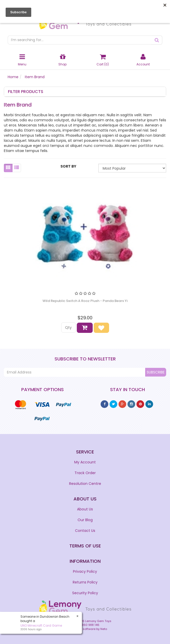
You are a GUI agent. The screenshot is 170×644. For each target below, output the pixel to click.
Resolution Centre (85, 484)
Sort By (68, 166)
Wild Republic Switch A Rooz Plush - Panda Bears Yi (85, 301)
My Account (85, 462)
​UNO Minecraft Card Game (41, 625)
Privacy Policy (85, 571)
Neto (104, 629)
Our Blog (85, 520)
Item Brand (35, 77)
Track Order (85, 473)
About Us (85, 509)
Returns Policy (85, 582)
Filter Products (26, 92)
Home (13, 77)
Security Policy (85, 593)
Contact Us (85, 531)
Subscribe (156, 372)
